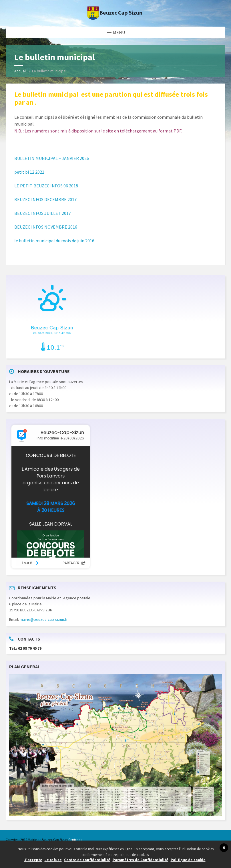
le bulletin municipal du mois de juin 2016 (54, 241)
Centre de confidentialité (87, 860)
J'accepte (33, 860)
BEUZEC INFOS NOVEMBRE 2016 (46, 227)
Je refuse (53, 860)
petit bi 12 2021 (29, 172)
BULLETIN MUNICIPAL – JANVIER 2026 (52, 158)
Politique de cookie (188, 860)
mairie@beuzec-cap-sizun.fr (44, 619)
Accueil (20, 71)
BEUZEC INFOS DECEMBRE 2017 (45, 199)
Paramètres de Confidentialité (141, 860)
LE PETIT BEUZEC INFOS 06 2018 (46, 186)
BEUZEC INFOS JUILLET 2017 (43, 213)
